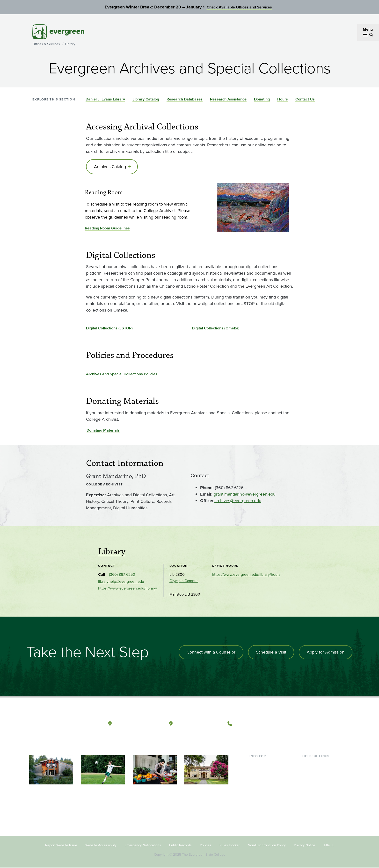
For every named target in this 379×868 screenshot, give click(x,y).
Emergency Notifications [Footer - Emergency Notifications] (143, 846)
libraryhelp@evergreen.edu (121, 582)
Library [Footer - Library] (308, 764)
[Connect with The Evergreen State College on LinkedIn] (331, 724)
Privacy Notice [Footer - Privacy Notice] (305, 846)
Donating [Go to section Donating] (262, 99)
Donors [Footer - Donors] (255, 795)
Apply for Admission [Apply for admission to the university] (325, 653)
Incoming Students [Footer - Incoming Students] (265, 772)
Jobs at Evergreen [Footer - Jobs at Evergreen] (318, 811)
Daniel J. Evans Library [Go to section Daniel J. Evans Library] (105, 99)
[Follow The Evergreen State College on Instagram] (321, 724)
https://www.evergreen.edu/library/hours (246, 575)
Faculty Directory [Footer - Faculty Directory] (317, 772)
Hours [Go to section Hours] (283, 99)
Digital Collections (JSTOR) (109, 329)
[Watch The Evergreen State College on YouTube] (311, 724)
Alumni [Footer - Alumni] (255, 803)
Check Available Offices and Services (239, 7)
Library (70, 44)
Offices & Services (46, 44)
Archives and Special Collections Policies (122, 374)
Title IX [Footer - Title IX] (328, 846)
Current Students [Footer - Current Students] (264, 764)
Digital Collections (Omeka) (216, 329)
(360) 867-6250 (122, 575)
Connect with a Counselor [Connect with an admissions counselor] (210, 653)
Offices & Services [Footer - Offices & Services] (318, 779)
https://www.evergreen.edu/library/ (128, 589)
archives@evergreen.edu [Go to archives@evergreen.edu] (238, 501)
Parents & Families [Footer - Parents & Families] (265, 779)
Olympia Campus (184, 581)
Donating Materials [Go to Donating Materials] (103, 431)
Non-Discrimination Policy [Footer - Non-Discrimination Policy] (267, 846)
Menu (368, 29)
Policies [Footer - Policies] (206, 846)
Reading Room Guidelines (107, 229)
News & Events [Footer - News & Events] (315, 803)
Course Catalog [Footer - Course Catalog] (315, 787)
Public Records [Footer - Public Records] (180, 846)
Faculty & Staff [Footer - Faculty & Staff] (262, 787)
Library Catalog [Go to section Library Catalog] (146, 99)
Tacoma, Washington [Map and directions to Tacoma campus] (199, 723)
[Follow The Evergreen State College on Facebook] (301, 724)
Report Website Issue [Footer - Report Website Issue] (61, 846)
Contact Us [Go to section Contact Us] (305, 99)
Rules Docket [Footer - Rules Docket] (230, 846)
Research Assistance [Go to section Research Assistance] (228, 99)
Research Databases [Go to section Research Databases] (185, 99)
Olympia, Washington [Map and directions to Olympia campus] (138, 723)
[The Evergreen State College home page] (61, 725)
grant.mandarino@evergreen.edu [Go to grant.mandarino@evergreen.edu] (245, 494)
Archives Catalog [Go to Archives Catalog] (110, 167)
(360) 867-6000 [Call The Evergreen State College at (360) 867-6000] (253, 723)
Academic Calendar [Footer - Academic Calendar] (319, 795)
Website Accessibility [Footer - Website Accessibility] (101, 846)
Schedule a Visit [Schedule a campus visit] (270, 653)
